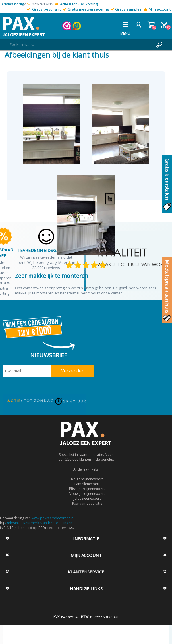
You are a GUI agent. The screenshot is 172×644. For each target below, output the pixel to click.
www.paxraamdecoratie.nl (53, 518)
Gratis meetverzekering (88, 9)
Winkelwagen (151, 25)
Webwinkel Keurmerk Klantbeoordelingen (39, 523)
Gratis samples (128, 9)
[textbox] (80, 44)
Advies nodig (13, 4)
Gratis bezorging (47, 9)
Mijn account (160, 9)
